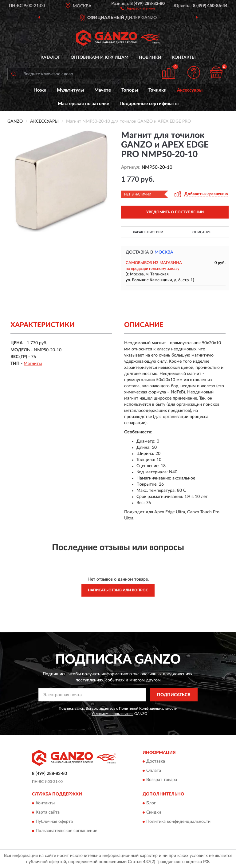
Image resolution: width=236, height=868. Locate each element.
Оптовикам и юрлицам (100, 57)
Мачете (103, 90)
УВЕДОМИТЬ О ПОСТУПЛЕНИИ (175, 212)
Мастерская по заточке (83, 104)
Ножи (40, 90)
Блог (151, 803)
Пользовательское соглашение (66, 831)
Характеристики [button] (148, 232)
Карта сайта (48, 812)
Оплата (154, 771)
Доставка (156, 761)
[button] (138, 8)
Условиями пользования (112, 714)
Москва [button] (164, 252)
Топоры (130, 90)
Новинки (150, 57)
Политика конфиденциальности (178, 822)
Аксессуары (190, 90)
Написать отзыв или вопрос (118, 590)
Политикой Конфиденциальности (148, 708)
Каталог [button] (50, 57)
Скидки (154, 812)
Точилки (157, 90)
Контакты (184, 57)
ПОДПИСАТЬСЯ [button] (174, 695)
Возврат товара (162, 780)
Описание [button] (202, 232)
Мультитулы (70, 90)
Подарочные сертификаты (149, 104)
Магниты (33, 364)
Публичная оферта (54, 822)
